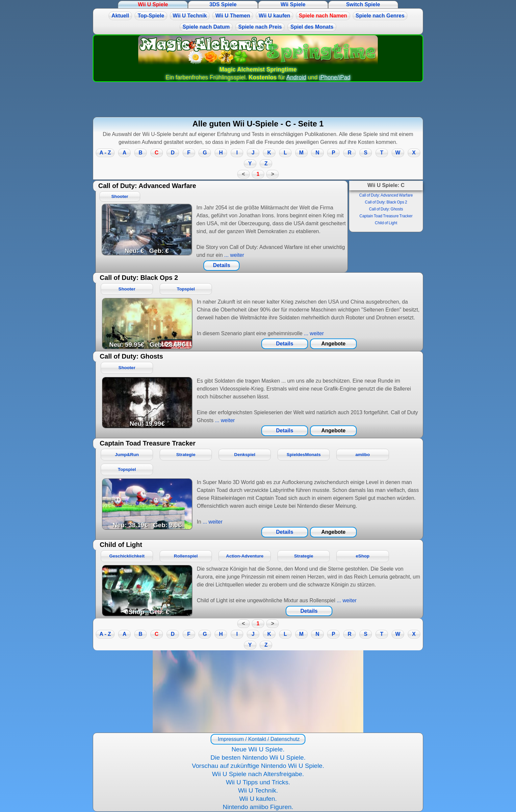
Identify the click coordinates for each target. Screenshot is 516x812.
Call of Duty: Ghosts (386, 209)
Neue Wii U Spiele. (258, 749)
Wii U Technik (190, 16)
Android (296, 77)
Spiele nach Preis (260, 27)
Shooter (120, 196)
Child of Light (386, 223)
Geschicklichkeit (127, 556)
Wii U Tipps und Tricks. (258, 782)
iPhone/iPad (335, 77)
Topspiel (186, 289)
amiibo (363, 455)
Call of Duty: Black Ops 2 (386, 202)
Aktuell (120, 16)
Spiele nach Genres (380, 16)
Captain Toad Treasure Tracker (386, 216)
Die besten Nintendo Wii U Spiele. (258, 758)
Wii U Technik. (258, 790)
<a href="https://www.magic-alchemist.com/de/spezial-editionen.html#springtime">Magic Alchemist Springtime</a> (258, 691)
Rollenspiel (186, 556)
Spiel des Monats (312, 27)
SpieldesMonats (304, 455)
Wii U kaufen (274, 16)
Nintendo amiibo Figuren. (258, 807)
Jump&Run (127, 455)
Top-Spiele (151, 16)
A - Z (105, 153)
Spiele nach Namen (323, 16)
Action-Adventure (245, 556)
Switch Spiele (363, 4)
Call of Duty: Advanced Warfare (386, 195)
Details (221, 265)
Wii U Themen (233, 16)
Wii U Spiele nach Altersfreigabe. (258, 774)
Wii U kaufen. (258, 799)
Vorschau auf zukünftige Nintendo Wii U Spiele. (258, 766)
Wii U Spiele (153, 4)
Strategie (186, 455)
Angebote (333, 344)
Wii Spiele (293, 4)
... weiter (233, 255)
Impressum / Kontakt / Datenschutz (258, 739)
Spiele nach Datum (206, 27)
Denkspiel (245, 455)
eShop (363, 556)
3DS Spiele (223, 4)
